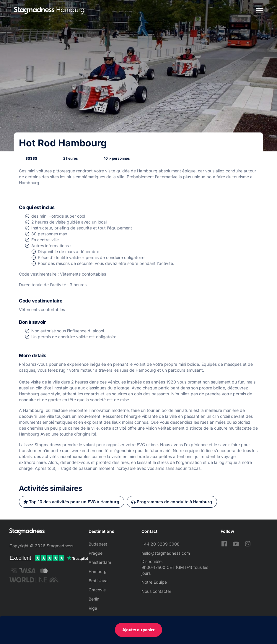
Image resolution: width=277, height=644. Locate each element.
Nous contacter (156, 591)
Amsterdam (100, 562)
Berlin (94, 599)
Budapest (98, 544)
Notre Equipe (154, 582)
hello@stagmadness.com (166, 553)
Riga (93, 608)
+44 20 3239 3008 (161, 544)
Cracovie (97, 590)
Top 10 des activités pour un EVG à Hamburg (74, 502)
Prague (96, 553)
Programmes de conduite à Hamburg (174, 502)
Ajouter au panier (138, 630)
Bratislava (98, 581)
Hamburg (98, 571)
